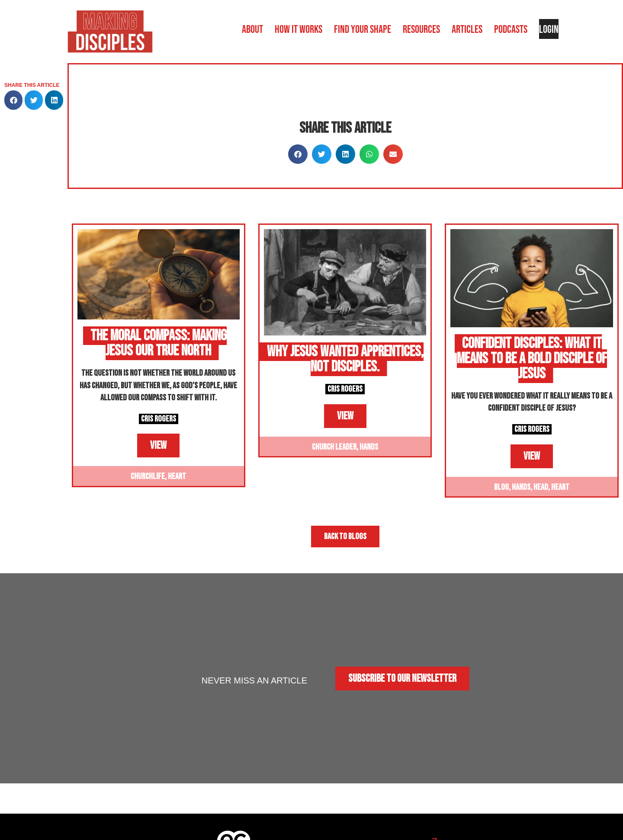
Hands (369, 447)
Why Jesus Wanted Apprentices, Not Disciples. (345, 359)
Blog (501, 487)
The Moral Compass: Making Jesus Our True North (159, 343)
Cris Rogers (159, 419)
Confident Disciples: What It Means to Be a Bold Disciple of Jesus (532, 359)
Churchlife (148, 476)
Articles (467, 29)
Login (549, 29)
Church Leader (334, 447)
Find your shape (363, 29)
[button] (13, 100)
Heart (177, 476)
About (252, 29)
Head (541, 487)
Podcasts (511, 29)
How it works (299, 29)
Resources (421, 29)
